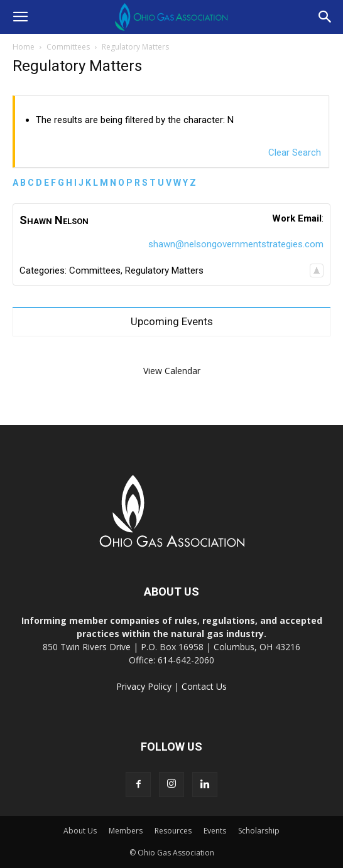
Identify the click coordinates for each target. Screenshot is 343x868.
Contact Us (204, 686)
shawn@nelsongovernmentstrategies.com (236, 244)
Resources (173, 831)
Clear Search (295, 153)
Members (126, 831)
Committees (68, 47)
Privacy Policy (144, 686)
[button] (20, 17)
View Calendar (172, 371)
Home (24, 47)
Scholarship (259, 831)
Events (215, 831)
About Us (80, 831)
